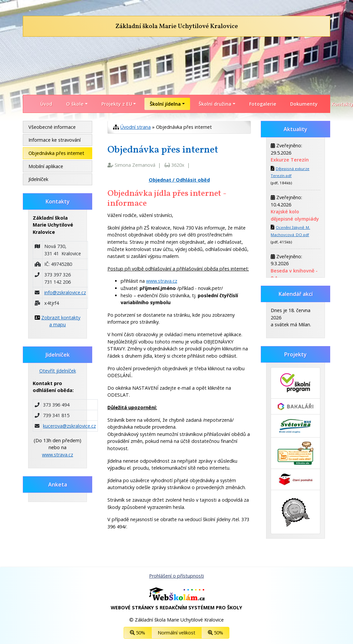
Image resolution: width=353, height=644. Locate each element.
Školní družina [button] (215, 104)
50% (137, 632)
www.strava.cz (162, 281)
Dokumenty (304, 104)
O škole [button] (75, 104)
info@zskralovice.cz (65, 292)
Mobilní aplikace (46, 166)
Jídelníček (38, 179)
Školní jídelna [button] (165, 104)
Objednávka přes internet (56, 153)
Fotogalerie (263, 104)
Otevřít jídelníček (58, 371)
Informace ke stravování (55, 140)
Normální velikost (176, 632)
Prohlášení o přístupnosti (176, 576)
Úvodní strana (136, 127)
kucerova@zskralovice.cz (69, 426)
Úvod (46, 104)
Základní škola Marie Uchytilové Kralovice (177, 26)
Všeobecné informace (52, 127)
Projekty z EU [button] (117, 104)
